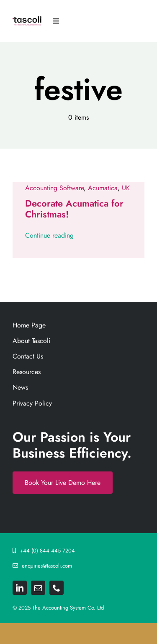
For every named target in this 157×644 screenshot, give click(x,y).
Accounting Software (54, 188)
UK (126, 188)
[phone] (57, 588)
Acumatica (103, 188)
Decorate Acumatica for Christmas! (74, 209)
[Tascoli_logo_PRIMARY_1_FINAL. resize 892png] (27, 20)
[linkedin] (20, 588)
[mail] (38, 588)
